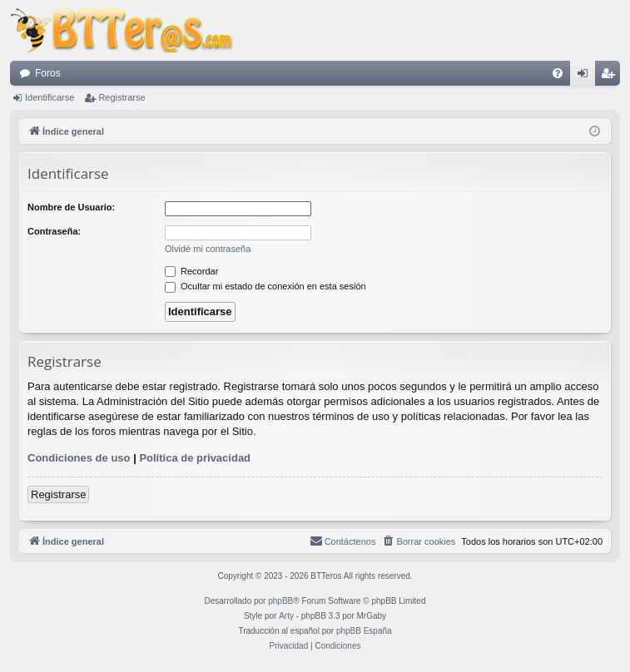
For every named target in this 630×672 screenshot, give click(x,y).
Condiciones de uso (79, 458)
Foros (48, 73)
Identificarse (50, 97)
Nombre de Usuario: (71, 207)
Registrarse (122, 97)
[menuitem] (558, 73)
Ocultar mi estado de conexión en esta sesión (265, 286)
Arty (286, 616)
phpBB (280, 601)
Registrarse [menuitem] (611, 77)
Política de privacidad (195, 458)
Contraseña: (54, 231)
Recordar (191, 271)
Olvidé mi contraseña (208, 249)
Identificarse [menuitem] (586, 77)
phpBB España (364, 631)
